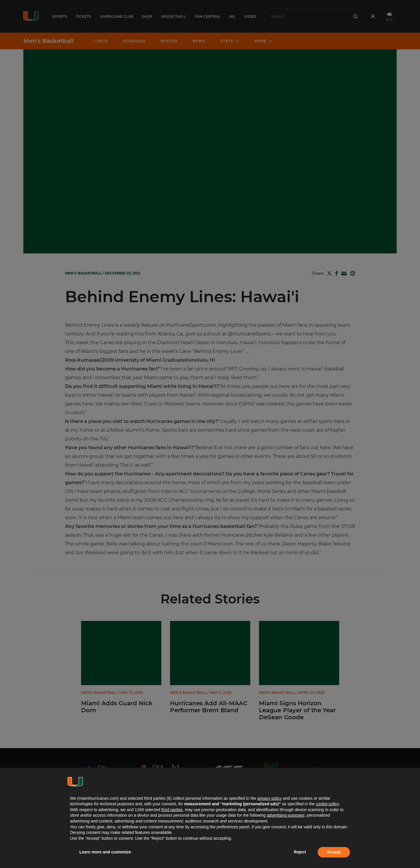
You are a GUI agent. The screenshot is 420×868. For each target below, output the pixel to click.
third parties (172, 810)
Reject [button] (300, 852)
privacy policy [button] (269, 798)
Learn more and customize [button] (105, 852)
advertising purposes (286, 815)
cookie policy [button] (327, 804)
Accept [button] (334, 852)
